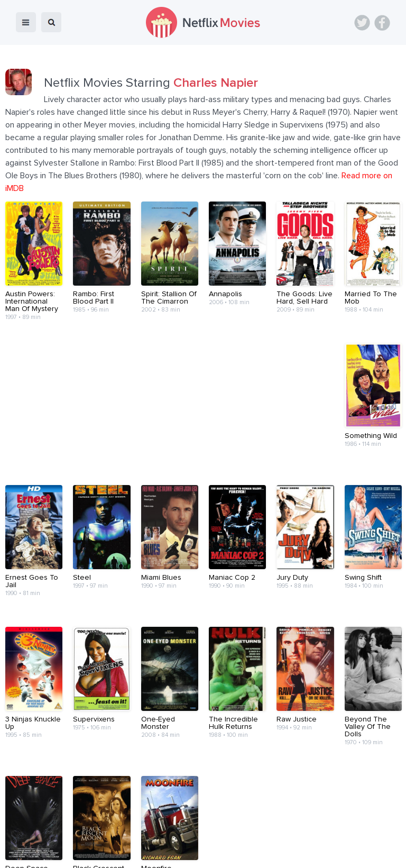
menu (26, 22)
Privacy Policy (329, 833)
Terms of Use (271, 833)
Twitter (362, 23)
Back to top (371, 802)
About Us (172, 833)
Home (67, 833)
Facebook (382, 23)
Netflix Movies (40, 853)
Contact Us (218, 833)
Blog (98, 833)
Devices (131, 833)
